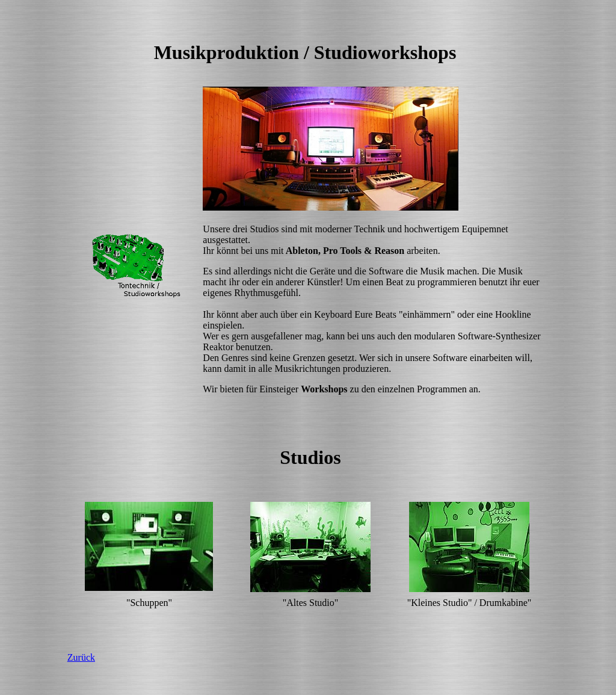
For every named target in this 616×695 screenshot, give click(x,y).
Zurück (81, 657)
